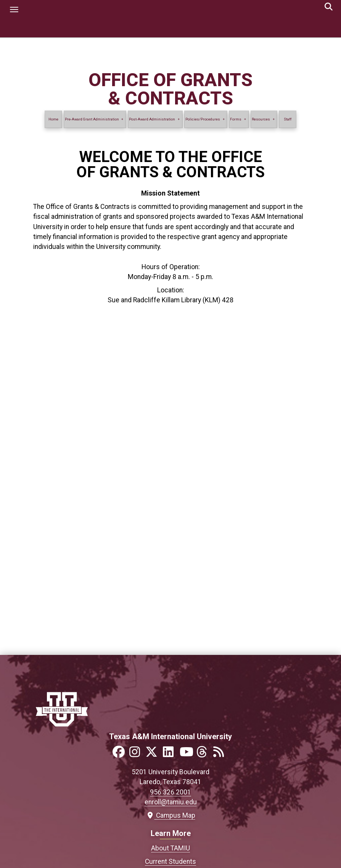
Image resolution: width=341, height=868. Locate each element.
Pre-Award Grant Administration (92, 119)
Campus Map (171, 815)
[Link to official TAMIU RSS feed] (221, 754)
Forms (236, 119)
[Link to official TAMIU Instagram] (137, 754)
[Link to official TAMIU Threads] (204, 754)
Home (53, 119)
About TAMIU (170, 848)
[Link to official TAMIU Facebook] (120, 754)
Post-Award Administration (152, 119)
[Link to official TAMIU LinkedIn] (170, 754)
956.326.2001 (170, 792)
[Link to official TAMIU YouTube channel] (187, 754)
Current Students (170, 862)
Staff (288, 119)
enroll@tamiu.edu (171, 802)
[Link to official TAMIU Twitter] (154, 754)
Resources (261, 119)
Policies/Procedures (203, 119)
